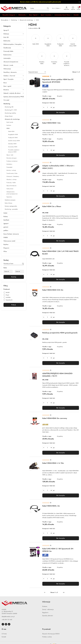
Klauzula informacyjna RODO (51, 634)
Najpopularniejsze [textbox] (33, 72)
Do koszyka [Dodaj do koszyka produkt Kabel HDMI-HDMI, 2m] (61, 538)
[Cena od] (8, 272)
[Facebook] (3, 624)
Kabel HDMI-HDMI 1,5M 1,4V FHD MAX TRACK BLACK (60, 253)
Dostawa (45, 606)
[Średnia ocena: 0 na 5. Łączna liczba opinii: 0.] (47, 120)
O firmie (4, 634)
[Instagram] (6, 624)
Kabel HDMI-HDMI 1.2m (51, 123)
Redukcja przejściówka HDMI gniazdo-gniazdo (60, 333)
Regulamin (45, 613)
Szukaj (14, 277)
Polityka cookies (47, 637)
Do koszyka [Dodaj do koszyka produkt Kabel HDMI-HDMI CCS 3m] (61, 322)
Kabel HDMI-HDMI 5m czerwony (55, 418)
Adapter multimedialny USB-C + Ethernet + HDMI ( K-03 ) (58, 167)
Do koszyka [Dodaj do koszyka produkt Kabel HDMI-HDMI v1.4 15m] (61, 495)
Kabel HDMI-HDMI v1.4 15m (53, 463)
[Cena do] (19, 272)
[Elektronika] (23, 15)
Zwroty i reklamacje (48, 609)
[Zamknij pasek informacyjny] (79, 2)
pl (54, 8)
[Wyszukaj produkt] (40, 8)
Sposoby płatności (48, 616)
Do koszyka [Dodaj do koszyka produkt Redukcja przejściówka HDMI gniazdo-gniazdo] (61, 363)
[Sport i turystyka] (47, 15)
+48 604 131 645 (7, 620)
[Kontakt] (76, 15)
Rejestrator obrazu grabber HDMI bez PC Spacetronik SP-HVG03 (58, 81)
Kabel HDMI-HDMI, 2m (51, 506)
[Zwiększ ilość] (51, 107)
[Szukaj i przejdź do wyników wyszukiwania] (48, 8)
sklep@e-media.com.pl (8, 617)
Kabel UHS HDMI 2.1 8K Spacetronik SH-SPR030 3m (58, 550)
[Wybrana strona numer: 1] (54, 592)
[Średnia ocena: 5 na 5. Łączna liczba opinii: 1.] (47, 76)
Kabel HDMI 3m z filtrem (52, 206)
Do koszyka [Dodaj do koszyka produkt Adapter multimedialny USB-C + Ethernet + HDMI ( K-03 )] (61, 196)
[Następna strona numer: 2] (64, 592)
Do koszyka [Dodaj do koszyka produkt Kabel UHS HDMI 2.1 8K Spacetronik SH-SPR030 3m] (61, 584)
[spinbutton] (47, 107)
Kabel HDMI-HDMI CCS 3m (53, 290)
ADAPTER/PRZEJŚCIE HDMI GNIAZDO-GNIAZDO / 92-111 (57, 375)
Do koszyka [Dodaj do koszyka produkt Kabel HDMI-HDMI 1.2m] (61, 155)
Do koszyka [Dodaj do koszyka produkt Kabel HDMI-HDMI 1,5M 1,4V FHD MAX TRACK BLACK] (61, 280)
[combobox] (37, 72)
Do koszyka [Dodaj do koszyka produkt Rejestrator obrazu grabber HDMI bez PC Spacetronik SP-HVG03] (61, 112)
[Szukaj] (23, 264)
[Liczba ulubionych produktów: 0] (73, 8)
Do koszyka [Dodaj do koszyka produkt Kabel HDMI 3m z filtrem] (61, 241)
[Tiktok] (9, 624)
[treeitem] (14, 30)
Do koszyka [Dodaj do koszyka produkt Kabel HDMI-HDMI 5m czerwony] (61, 453)
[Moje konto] (67, 8)
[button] (10, 15)
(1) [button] (51, 76)
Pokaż (14, 305)
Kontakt (4, 637)
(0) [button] (51, 120)
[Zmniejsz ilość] (44, 107)
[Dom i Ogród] (34, 15)
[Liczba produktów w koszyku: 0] (78, 8)
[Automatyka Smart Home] (63, 15)
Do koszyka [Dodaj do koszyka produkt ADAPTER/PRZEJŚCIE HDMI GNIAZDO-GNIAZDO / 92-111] (61, 408)
